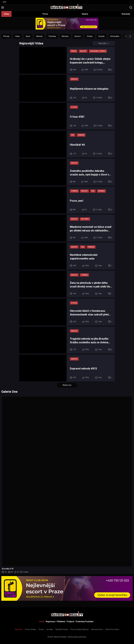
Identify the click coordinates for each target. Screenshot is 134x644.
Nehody (39, 36)
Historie (78, 36)
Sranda (101, 36)
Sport (28, 36)
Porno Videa (30, 629)
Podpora (70, 622)
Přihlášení (61, 622)
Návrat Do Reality (60, 637)
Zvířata (90, 36)
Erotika (50, 629)
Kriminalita (115, 36)
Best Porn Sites (112, 629)
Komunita (126, 14)
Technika (52, 36)
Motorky (65, 36)
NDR (4, 2)
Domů (42, 622)
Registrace (51, 622)
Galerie (85, 14)
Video (18, 36)
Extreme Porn (97, 629)
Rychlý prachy (62, 629)
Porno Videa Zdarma (79, 629)
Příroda (6, 36)
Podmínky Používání (85, 622)
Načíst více (67, 385)
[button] (128, 36)
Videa (6, 14)
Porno (45, 14)
